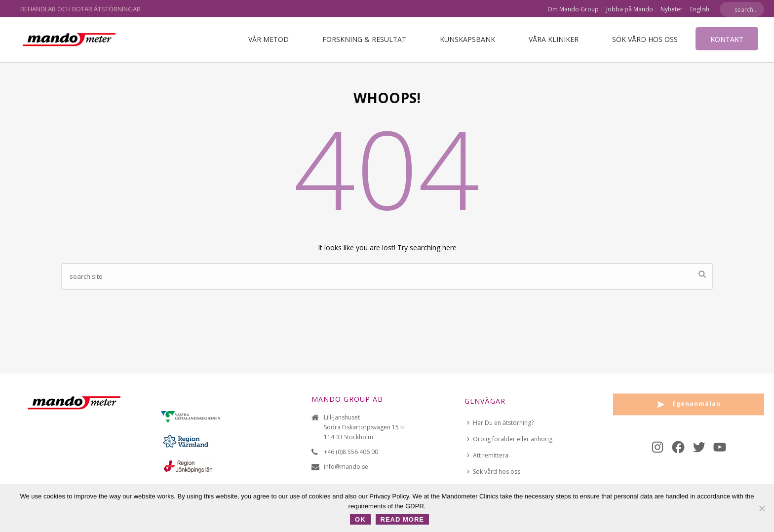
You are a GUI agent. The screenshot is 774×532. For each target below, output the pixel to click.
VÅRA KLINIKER (554, 39)
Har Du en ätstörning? (500, 423)
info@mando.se (346, 467)
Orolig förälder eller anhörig (510, 439)
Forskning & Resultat (364, 39)
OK (360, 519)
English (700, 9)
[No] (762, 508)
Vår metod (269, 39)
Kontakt (727, 39)
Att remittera (488, 455)
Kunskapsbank (467, 39)
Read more (402, 519)
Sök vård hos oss (645, 39)
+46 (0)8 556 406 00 (351, 452)
